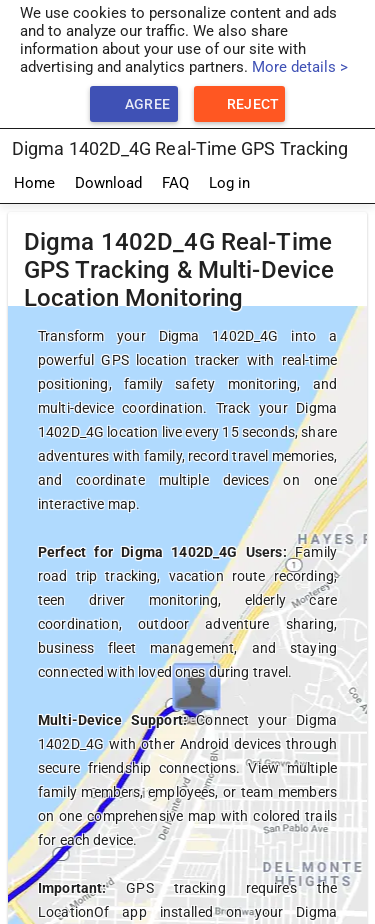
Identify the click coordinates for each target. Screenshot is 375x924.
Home (34, 183)
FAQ (175, 183)
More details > (300, 67)
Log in (229, 183)
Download (108, 183)
